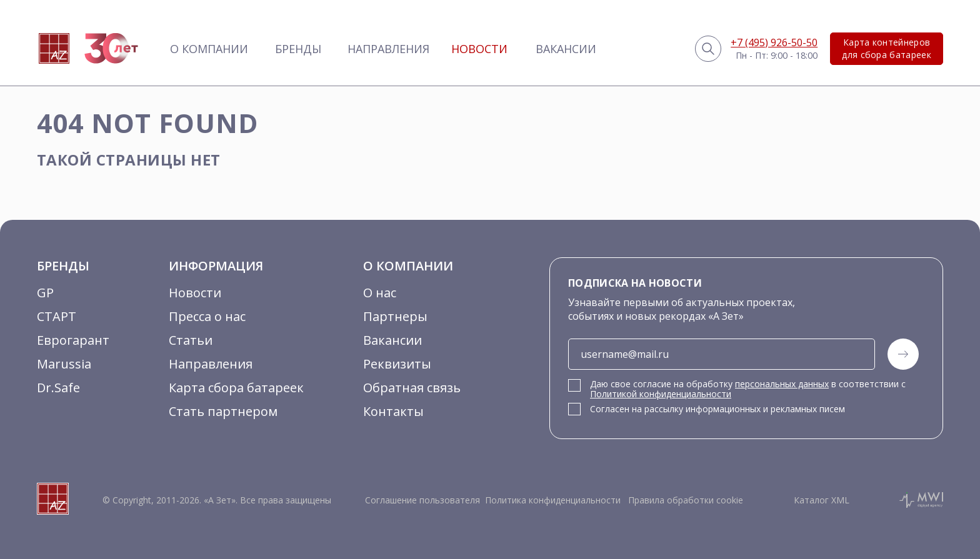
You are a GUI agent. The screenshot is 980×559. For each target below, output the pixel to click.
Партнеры (395, 316)
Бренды (298, 49)
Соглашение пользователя (422, 500)
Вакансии (566, 49)
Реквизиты (397, 364)
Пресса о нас (207, 316)
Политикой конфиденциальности (661, 394)
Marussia (64, 364)
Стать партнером (223, 411)
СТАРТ (57, 316)
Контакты (393, 411)
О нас (380, 293)
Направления (388, 49)
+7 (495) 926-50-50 (774, 42)
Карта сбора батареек (236, 388)
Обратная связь (412, 388)
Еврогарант (73, 340)
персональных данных (782, 384)
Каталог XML (822, 500)
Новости (479, 49)
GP (45, 293)
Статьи (191, 340)
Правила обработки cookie (684, 500)
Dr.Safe (58, 388)
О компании (209, 49)
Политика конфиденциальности (553, 500)
